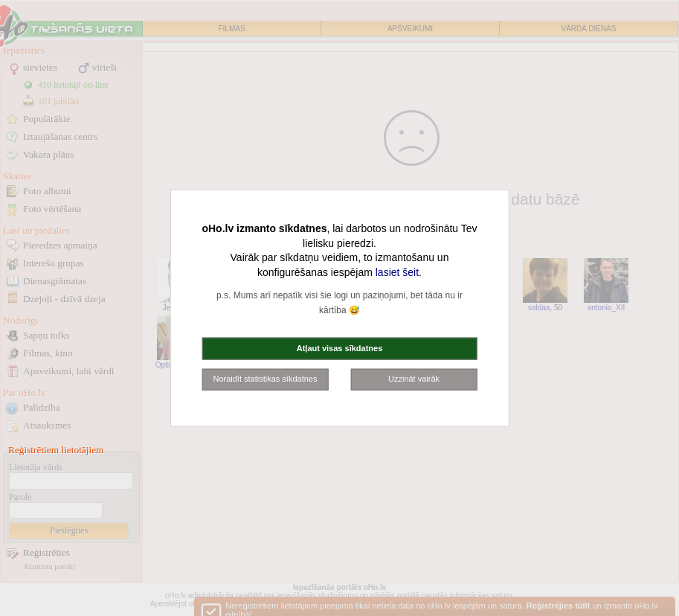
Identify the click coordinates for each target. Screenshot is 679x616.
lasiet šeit (397, 272)
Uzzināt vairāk (414, 379)
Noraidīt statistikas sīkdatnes (265, 379)
